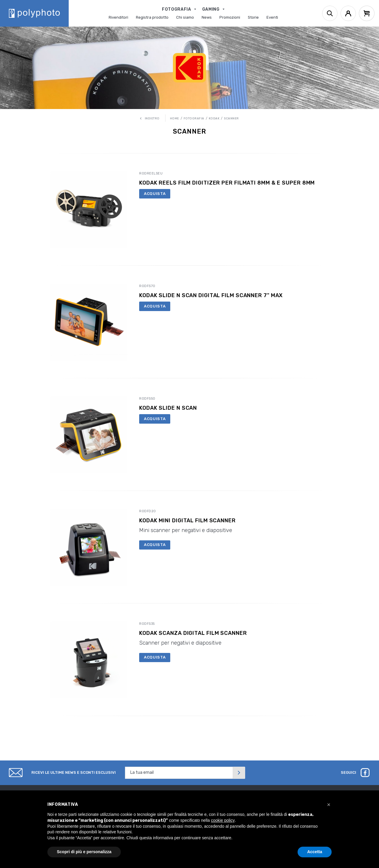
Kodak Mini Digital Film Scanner (187, 521)
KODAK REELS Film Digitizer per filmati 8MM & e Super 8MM (227, 183)
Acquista (155, 194)
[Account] (348, 13)
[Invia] (239, 773)
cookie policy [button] (223, 820)
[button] (329, 805)
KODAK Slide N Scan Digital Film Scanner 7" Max (211, 296)
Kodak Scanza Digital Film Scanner (193, 633)
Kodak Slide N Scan (168, 408)
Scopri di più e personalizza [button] (84, 852)
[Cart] (367, 13)
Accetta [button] (315, 852)
